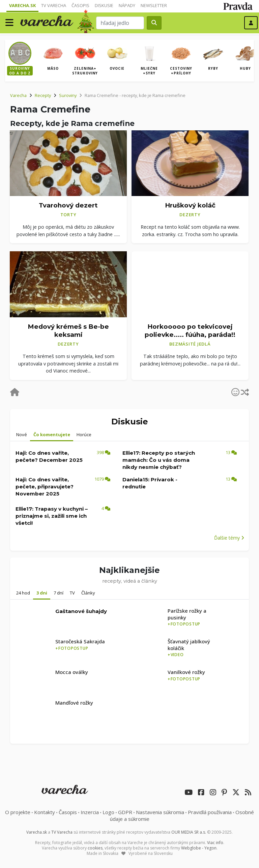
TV (72, 593)
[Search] (120, 23)
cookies (95, 848)
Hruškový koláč (190, 205)
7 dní (59, 593)
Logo (108, 812)
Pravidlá (210, 812)
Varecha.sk (22, 5)
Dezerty (190, 215)
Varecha (18, 95)
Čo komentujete (52, 435)
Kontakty (45, 812)
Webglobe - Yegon (199, 848)
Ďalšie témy (229, 538)
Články (88, 593)
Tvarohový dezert (68, 205)
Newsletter (154, 5)
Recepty (43, 95)
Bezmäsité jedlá (190, 344)
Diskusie (104, 5)
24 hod (23, 593)
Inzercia (90, 812)
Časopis (80, 5)
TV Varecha (54, 5)
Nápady (127, 5)
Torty (68, 215)
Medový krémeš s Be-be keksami (68, 331)
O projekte (18, 812)
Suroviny (68, 95)
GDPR (125, 812)
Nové (22, 435)
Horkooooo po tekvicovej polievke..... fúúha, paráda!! (190, 331)
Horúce (84, 435)
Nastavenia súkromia (160, 812)
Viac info (215, 843)
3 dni (42, 593)
